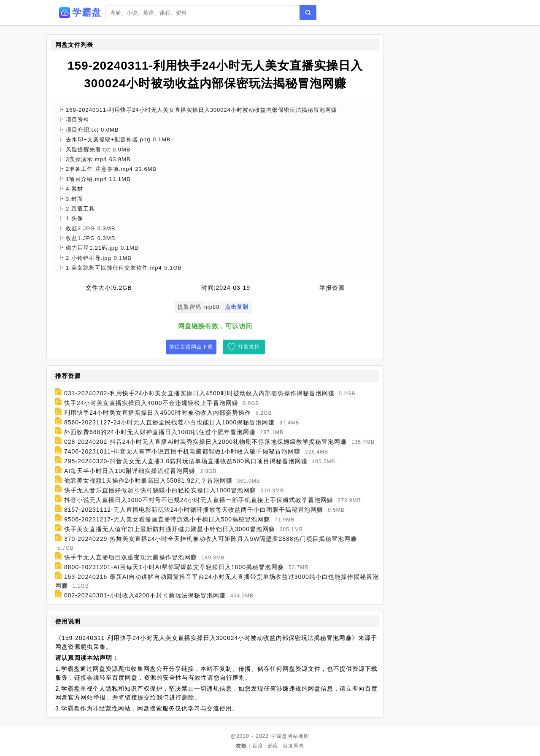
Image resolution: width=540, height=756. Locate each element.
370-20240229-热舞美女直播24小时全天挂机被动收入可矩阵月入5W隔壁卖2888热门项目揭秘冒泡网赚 (211, 539)
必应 (273, 746)
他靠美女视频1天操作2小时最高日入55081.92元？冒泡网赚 (148, 481)
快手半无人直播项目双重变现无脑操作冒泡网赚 (131, 557)
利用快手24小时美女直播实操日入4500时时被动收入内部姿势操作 (158, 413)
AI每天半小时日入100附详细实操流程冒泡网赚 (130, 471)
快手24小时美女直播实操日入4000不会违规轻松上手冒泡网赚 (151, 403)
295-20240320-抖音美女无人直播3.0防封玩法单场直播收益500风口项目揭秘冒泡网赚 (186, 461)
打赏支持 (249, 347)
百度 (258, 746)
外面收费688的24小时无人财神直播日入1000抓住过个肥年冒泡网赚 (160, 432)
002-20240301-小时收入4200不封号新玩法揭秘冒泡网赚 (145, 595)
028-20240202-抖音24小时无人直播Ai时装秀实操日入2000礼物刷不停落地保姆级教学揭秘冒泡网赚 (205, 442)
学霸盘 (279, 736)
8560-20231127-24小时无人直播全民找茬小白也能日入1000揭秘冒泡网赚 (169, 422)
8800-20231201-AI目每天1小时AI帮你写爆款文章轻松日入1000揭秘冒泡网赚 (174, 567)
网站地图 (298, 736)
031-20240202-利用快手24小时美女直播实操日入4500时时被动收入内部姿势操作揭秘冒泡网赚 (199, 393)
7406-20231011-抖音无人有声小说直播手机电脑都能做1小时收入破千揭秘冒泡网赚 (182, 451)
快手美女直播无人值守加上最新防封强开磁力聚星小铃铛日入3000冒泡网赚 (170, 529)
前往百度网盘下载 (191, 347)
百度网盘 (294, 746)
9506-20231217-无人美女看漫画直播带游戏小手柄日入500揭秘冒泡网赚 (167, 519)
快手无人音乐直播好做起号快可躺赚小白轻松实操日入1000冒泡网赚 (160, 490)
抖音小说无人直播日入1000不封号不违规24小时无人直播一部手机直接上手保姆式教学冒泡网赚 (199, 500)
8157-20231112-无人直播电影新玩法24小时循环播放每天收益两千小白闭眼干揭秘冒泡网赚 (194, 510)
